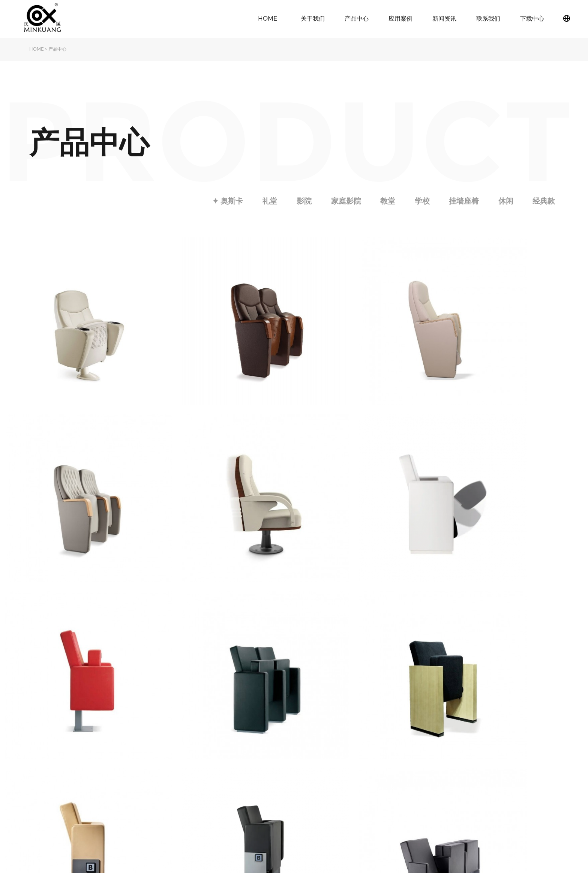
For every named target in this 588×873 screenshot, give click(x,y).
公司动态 (218, 754)
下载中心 (532, 18)
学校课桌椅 (161, 776)
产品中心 (357, 18)
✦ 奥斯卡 (223, 201)
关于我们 (313, 18)
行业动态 (218, 765)
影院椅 (156, 765)
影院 (301, 201)
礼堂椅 (156, 754)
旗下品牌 (40, 765)
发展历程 (40, 776)
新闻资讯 (444, 18)
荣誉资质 (40, 787)
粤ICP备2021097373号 (536, 794)
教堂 (385, 201)
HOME (268, 18)
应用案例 (400, 18)
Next (345, 682)
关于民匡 (40, 754)
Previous (251, 682)
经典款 (544, 201)
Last (364, 682)
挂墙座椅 (463, 201)
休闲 (505, 201)
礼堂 (266, 201)
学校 (420, 201)
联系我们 (488, 18)
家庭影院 (343, 201)
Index (226, 682)
